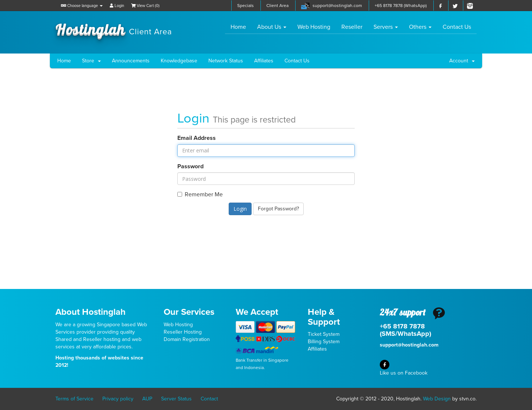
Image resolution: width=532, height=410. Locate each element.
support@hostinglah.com (337, 6)
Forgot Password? (278, 209)
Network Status (226, 61)
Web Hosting (314, 27)
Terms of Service (74, 399)
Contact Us (457, 27)
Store (91, 61)
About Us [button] (272, 27)
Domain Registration (187, 339)
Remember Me (200, 194)
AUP (147, 399)
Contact (209, 399)
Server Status (176, 399)
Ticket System (324, 334)
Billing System (324, 342)
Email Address (197, 138)
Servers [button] (386, 27)
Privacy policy (118, 399)
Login (117, 6)
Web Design (437, 399)
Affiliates (264, 61)
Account (462, 61)
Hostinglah (114, 29)
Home (241, 27)
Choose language (82, 6)
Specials (245, 6)
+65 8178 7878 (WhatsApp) (401, 6)
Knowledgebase (179, 61)
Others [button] (420, 27)
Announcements (131, 61)
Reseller (352, 27)
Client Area (277, 6)
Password (190, 166)
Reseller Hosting (183, 332)
